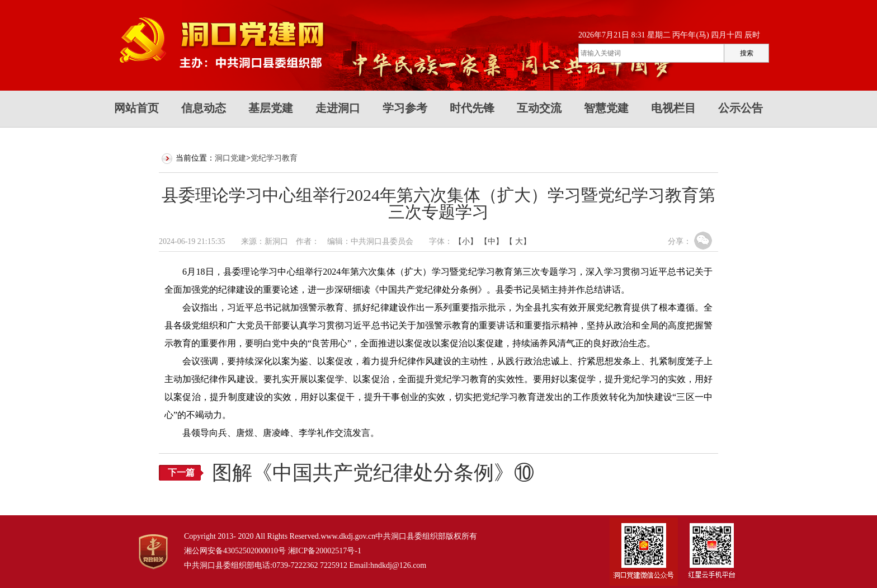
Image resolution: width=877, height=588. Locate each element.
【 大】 (518, 241)
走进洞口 (338, 108)
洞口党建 (230, 158)
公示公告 (741, 108)
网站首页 (136, 108)
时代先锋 (472, 108)
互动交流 (539, 108)
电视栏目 (673, 108)
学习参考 (405, 108)
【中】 (492, 241)
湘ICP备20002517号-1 (325, 551)
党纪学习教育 (274, 158)
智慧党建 (606, 108)
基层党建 (271, 108)
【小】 (466, 241)
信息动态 (204, 108)
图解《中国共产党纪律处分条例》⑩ (373, 473)
